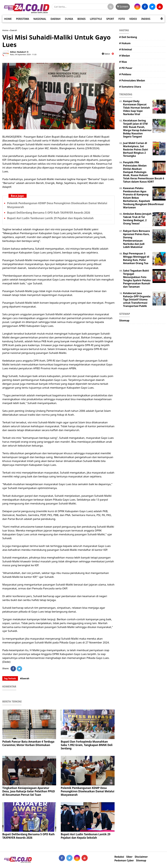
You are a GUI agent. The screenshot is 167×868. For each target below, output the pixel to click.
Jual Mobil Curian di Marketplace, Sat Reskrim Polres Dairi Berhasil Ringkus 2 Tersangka (136, 149)
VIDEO (133, 19)
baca (106, 54)
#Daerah (25, 678)
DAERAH (56, 19)
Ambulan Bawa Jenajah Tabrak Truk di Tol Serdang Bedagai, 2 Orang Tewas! (137, 219)
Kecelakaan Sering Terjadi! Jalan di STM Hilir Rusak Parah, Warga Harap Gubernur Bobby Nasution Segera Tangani (137, 129)
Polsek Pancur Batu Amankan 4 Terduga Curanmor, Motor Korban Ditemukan (28, 743)
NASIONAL (40, 19)
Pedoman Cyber (124, 861)
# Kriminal (126, 49)
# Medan (125, 56)
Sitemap (124, 320)
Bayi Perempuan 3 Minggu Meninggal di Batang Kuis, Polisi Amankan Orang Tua (136, 258)
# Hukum (125, 43)
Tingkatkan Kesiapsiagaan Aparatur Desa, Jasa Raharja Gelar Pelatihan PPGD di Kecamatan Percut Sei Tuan (29, 791)
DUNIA (69, 19)
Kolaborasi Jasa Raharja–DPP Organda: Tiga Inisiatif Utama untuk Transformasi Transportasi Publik (137, 300)
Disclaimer (141, 857)
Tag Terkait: (10, 678)
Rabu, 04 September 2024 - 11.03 (23, 54)
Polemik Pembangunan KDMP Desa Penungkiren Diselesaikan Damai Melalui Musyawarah (88, 791)
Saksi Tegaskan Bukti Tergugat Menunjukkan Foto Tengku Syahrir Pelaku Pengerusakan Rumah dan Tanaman (137, 279)
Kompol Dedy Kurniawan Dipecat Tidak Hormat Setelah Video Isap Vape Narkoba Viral (136, 108)
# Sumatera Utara (130, 87)
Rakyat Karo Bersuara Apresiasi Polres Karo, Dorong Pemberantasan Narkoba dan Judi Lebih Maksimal (136, 239)
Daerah (14, 30)
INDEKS (146, 19)
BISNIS (82, 19)
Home (5, 30)
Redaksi (119, 857)
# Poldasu (125, 74)
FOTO (122, 19)
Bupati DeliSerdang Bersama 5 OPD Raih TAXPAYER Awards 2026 (49, 213)
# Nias (123, 62)
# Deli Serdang (128, 37)
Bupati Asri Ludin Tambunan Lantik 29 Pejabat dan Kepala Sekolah (50, 218)
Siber (129, 857)
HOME (8, 19)
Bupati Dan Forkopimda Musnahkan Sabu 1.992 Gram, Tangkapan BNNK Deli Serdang (87, 745)
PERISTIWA (23, 19)
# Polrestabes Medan (132, 80)
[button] (162, 17)
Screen (123, 6)
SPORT (110, 19)
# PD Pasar (126, 68)
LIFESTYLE (96, 19)
